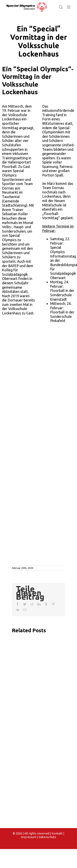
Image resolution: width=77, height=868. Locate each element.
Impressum (29, 837)
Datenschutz (47, 837)
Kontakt (57, 833)
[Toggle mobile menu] (69, 7)
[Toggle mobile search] (61, 7)
